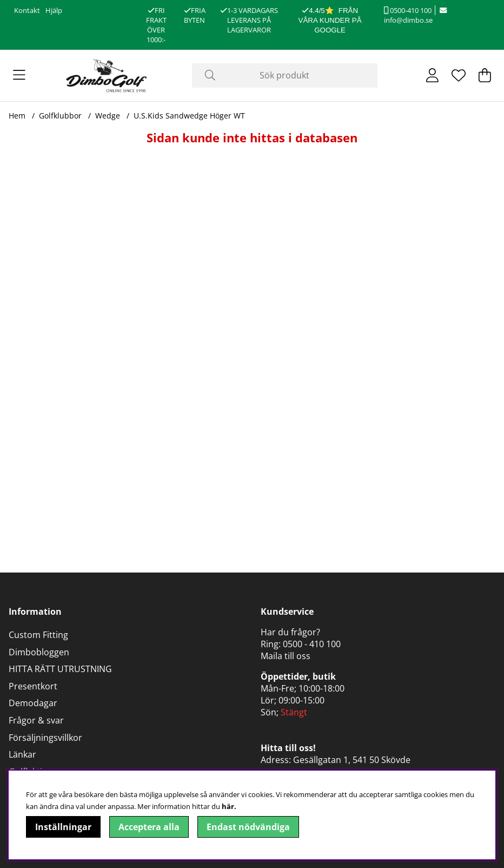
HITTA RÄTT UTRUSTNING (60, 669)
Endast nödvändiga (248, 827)
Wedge (108, 116)
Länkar (22, 754)
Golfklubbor (60, 116)
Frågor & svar (36, 720)
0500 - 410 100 (312, 644)
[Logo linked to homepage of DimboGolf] (107, 75)
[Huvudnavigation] (19, 75)
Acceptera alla (149, 827)
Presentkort (33, 686)
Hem (17, 116)
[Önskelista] (459, 75)
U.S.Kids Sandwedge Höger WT (189, 116)
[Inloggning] (432, 75)
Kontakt (27, 10)
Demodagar (33, 703)
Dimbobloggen (39, 652)
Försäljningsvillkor (45, 738)
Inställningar (63, 827)
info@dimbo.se (415, 16)
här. (229, 806)
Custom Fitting (38, 635)
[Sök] (285, 75)
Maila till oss (286, 656)
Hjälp (54, 10)
